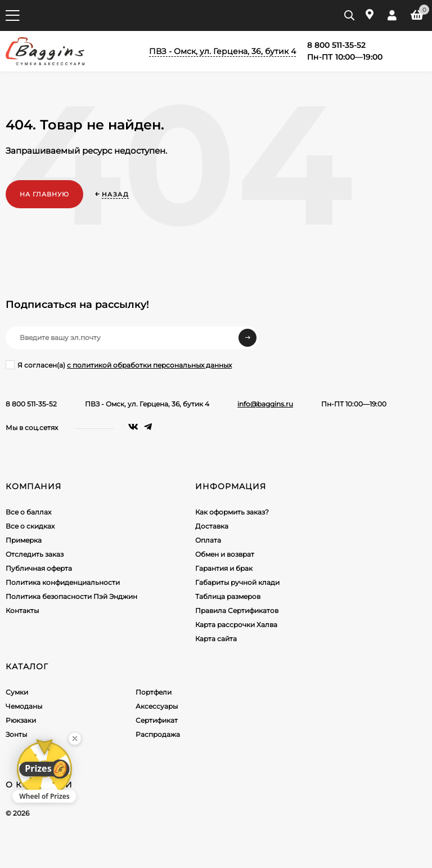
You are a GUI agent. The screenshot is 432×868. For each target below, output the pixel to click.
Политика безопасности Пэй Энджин (71, 596)
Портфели (154, 692)
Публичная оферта (39, 568)
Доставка (212, 526)
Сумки (17, 692)
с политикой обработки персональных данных (149, 365)
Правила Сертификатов (237, 610)
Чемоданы (24, 706)
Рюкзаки (21, 720)
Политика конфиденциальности (63, 582)
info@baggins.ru (265, 404)
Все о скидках (30, 526)
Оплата (208, 540)
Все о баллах (28, 512)
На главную (44, 194)
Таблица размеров (228, 596)
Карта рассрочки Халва (236, 625)
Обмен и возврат (225, 554)
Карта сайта (216, 639)
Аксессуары (157, 706)
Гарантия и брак (224, 568)
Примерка (24, 540)
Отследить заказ (35, 554)
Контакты (22, 610)
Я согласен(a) (119, 365)
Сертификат (157, 720)
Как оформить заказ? (232, 512)
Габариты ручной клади (237, 582)
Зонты (16, 734)
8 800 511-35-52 (31, 404)
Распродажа (158, 734)
